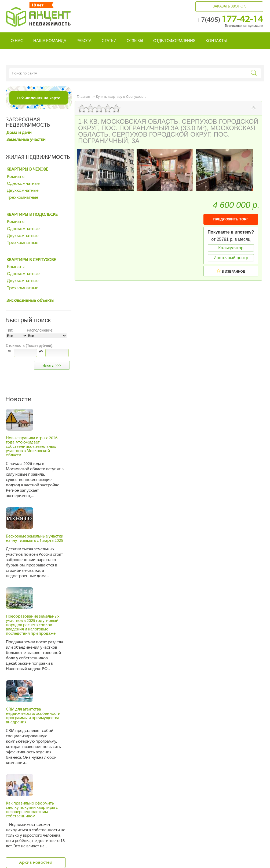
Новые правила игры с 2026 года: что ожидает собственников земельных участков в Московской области (32, 447)
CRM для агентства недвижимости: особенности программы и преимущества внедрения (33, 716)
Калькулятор (231, 248)
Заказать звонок (229, 7)
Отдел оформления (174, 41)
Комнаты (16, 177)
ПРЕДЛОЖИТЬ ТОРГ (231, 219)
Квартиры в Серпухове (31, 260)
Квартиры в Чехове (27, 170)
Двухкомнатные (23, 191)
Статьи (109, 41)
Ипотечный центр (231, 258)
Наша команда (50, 41)
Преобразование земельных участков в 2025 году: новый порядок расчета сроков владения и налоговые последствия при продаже (33, 625)
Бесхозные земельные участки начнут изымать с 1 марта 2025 (35, 539)
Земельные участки (26, 140)
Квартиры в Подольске (32, 215)
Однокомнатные (23, 184)
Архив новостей (36, 863)
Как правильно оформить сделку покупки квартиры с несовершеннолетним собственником (32, 810)
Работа (84, 41)
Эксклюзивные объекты (30, 301)
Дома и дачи (19, 133)
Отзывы (135, 41)
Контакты (216, 41)
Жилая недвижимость (38, 157)
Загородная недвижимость (28, 123)
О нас (17, 41)
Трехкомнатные (23, 198)
